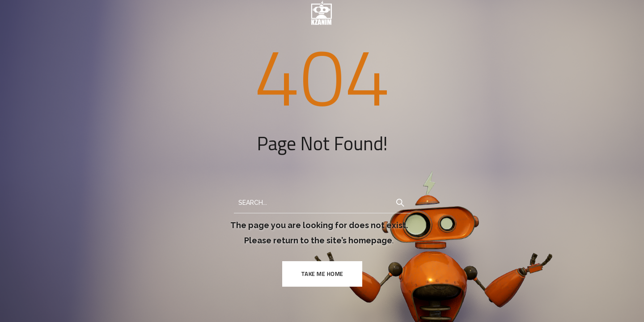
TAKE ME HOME (322, 274)
